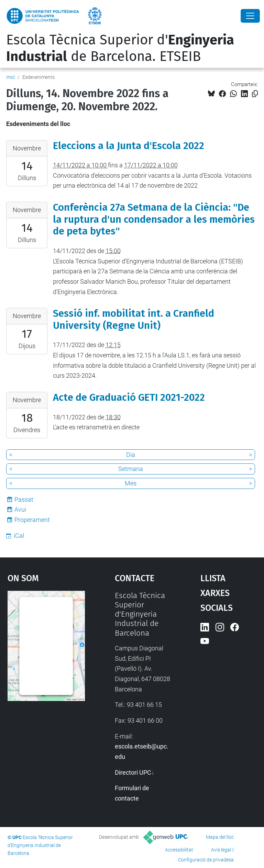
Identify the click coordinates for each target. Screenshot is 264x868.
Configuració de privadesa (206, 860)
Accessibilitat (179, 850)
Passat (24, 499)
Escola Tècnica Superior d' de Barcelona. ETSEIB (120, 48)
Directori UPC (133, 772)
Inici (10, 77)
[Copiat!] (255, 94)
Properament (32, 520)
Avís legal (221, 850)
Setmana (131, 469)
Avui (20, 509)
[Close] (250, 16)
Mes (131, 483)
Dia (131, 455)
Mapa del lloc (220, 837)
